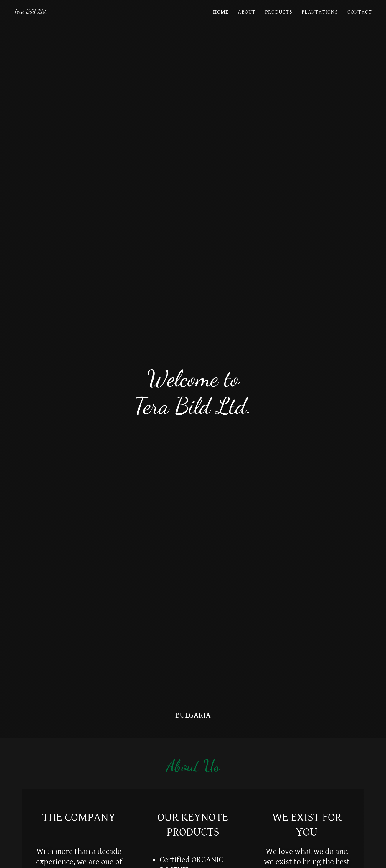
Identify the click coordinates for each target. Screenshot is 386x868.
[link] (31, 12)
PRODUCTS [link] (279, 12)
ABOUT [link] (247, 12)
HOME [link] (221, 12)
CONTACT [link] (360, 12)
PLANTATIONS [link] (320, 12)
